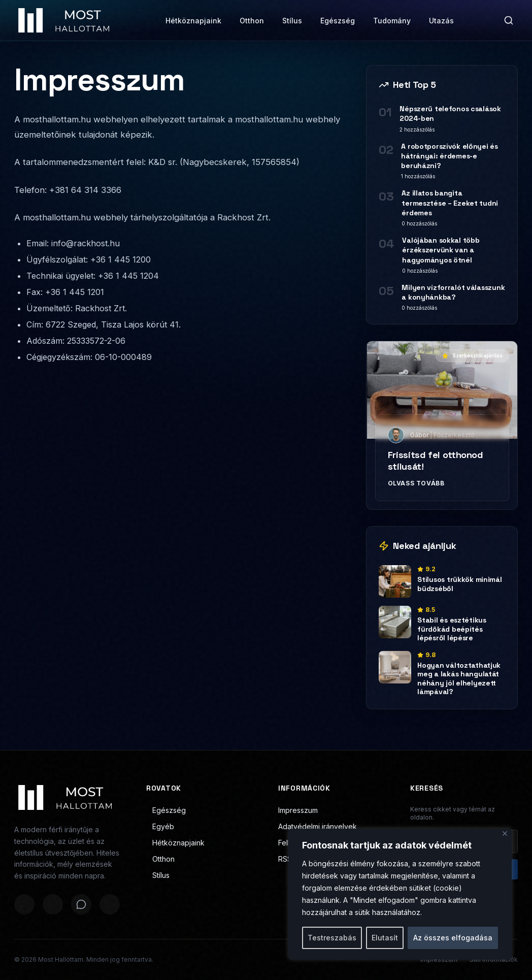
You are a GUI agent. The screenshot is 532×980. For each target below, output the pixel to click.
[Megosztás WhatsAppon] (81, 904)
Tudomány (392, 21)
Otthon (252, 21)
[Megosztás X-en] (53, 904)
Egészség (338, 21)
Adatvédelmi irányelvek (318, 826)
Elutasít (385, 938)
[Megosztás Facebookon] (24, 904)
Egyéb (160, 826)
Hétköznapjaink (193, 21)
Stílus (292, 21)
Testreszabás (332, 938)
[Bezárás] (505, 834)
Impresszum (298, 810)
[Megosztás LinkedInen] (110, 904)
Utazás (441, 21)
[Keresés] (509, 20)
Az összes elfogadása (453, 938)
